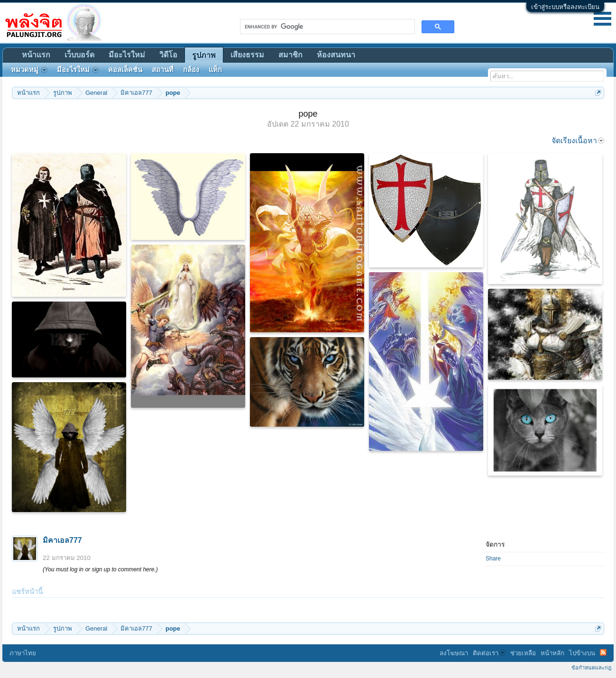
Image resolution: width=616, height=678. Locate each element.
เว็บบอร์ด (79, 55)
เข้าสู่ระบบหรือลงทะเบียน (565, 7)
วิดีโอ (168, 55)
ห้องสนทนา (336, 55)
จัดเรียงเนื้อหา (578, 141)
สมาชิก (290, 55)
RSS (603, 652)
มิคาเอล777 (62, 540)
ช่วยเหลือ (523, 653)
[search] (326, 27)
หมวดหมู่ (29, 70)
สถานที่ (163, 70)
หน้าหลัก (552, 653)
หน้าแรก (36, 55)
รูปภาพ (204, 55)
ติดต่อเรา (489, 653)
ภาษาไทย (23, 653)
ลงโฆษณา (454, 653)
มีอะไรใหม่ (127, 55)
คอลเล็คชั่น (125, 70)
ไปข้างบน (582, 653)
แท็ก (215, 70)
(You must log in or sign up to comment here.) (100, 569)
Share (493, 559)
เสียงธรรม (247, 55)
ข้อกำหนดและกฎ (591, 668)
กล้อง (191, 70)
